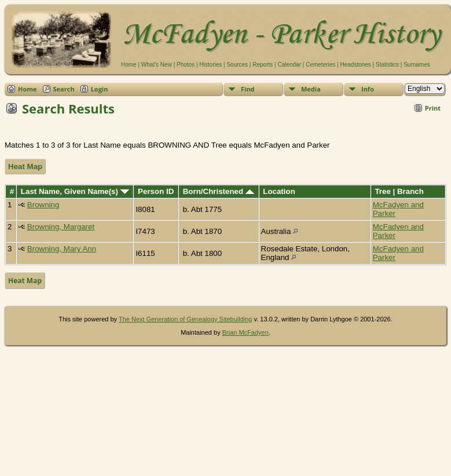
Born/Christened (219, 191)
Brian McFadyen (245, 332)
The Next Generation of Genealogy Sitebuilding (186, 319)
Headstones (355, 65)
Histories (210, 65)
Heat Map (25, 166)
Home (129, 65)
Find (248, 89)
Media (311, 89)
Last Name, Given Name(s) (75, 191)
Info (368, 89)
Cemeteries (320, 65)
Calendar (289, 65)
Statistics (387, 65)
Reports (263, 65)
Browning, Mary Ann (62, 249)
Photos (186, 65)
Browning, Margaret (61, 227)
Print (433, 108)
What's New (157, 65)
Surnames (417, 65)
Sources (237, 65)
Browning (43, 205)
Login (100, 89)
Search (64, 89)
